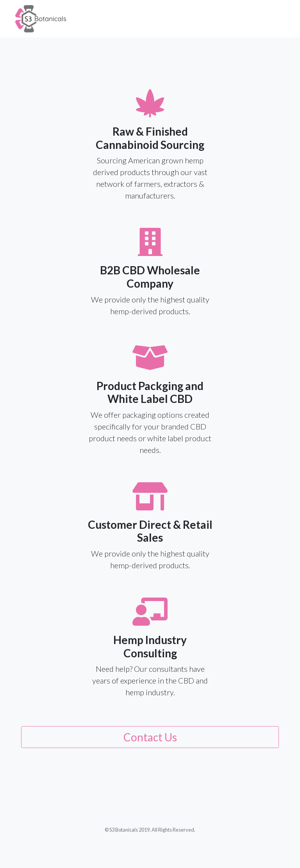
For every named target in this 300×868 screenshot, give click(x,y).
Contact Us (150, 737)
